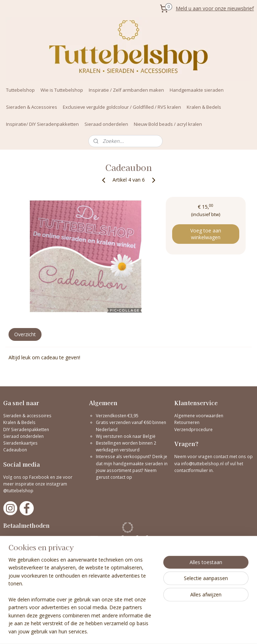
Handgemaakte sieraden (197, 90)
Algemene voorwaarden (199, 416)
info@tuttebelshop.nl (202, 464)
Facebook (39, 477)
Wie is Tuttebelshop (62, 90)
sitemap (160, 631)
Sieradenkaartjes (20, 443)
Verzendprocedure (193, 430)
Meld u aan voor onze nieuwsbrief (215, 8)
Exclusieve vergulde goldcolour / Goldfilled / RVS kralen (122, 107)
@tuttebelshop (19, 491)
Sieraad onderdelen (106, 124)
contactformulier (192, 470)
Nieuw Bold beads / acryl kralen (168, 124)
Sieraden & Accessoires (32, 107)
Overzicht (25, 334)
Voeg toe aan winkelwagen (206, 234)
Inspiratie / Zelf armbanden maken (126, 90)
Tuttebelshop (20, 90)
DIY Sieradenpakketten (26, 430)
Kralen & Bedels (204, 107)
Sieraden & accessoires (27, 416)
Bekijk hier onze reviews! (28, 585)
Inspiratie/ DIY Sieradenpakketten (42, 124)
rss (174, 631)
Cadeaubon (15, 450)
